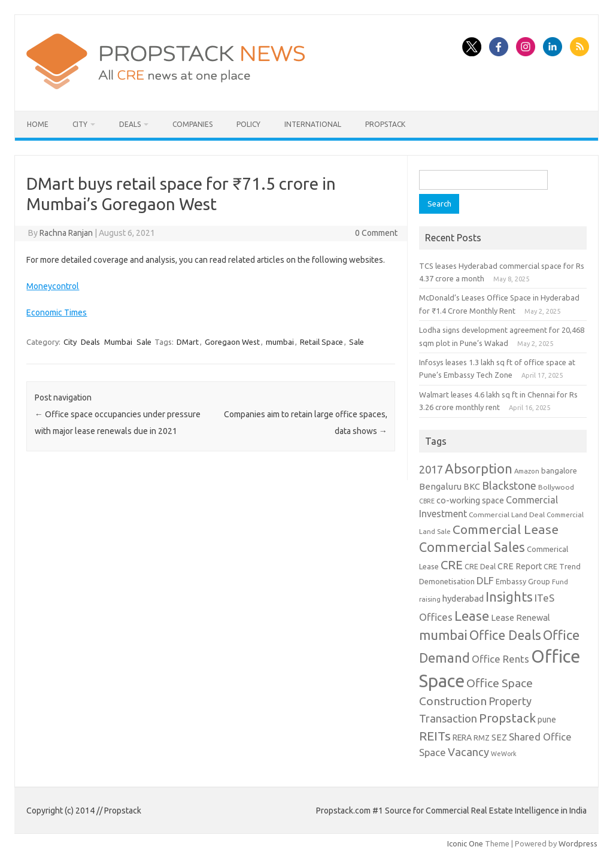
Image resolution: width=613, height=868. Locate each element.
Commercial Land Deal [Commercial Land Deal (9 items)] (507, 515)
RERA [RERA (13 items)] (462, 738)
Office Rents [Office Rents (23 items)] (500, 659)
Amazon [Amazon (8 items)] (527, 471)
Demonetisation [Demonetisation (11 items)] (447, 581)
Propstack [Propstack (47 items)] (507, 718)
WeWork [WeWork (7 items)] (504, 754)
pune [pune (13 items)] (547, 720)
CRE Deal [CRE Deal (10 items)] (480, 566)
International (313, 124)
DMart (188, 342)
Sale (144, 342)
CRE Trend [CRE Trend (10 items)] (562, 566)
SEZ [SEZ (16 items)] (499, 737)
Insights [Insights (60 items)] (509, 597)
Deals (130, 124)
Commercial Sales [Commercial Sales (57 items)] (472, 547)
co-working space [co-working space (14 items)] (470, 500)
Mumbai (118, 342)
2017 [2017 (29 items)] (431, 469)
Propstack (385, 124)
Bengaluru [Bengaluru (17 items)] (440, 486)
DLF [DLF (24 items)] (485, 580)
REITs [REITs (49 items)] (435, 736)
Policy (248, 124)
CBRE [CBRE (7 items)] (427, 501)
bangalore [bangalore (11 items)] (559, 471)
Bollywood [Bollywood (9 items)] (556, 487)
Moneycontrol (53, 286)
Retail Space (321, 342)
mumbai (280, 342)
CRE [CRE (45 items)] (452, 565)
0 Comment (376, 233)
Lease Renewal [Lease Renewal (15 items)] (521, 617)
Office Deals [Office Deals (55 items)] (505, 635)
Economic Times (57, 312)
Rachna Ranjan (66, 233)
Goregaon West (232, 342)
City (80, 124)
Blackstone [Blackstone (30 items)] (509, 485)
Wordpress (578, 843)
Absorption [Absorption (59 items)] (479, 469)
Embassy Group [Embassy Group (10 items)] (523, 581)
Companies (192, 124)
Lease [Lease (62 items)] (472, 616)
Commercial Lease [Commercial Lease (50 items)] (506, 529)
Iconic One (465, 843)
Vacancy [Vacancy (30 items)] (468, 752)
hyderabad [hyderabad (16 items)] (463, 598)
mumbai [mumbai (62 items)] (443, 635)
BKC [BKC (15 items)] (472, 486)
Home (38, 124)
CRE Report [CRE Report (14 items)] (520, 566)
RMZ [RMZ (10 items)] (482, 738)
